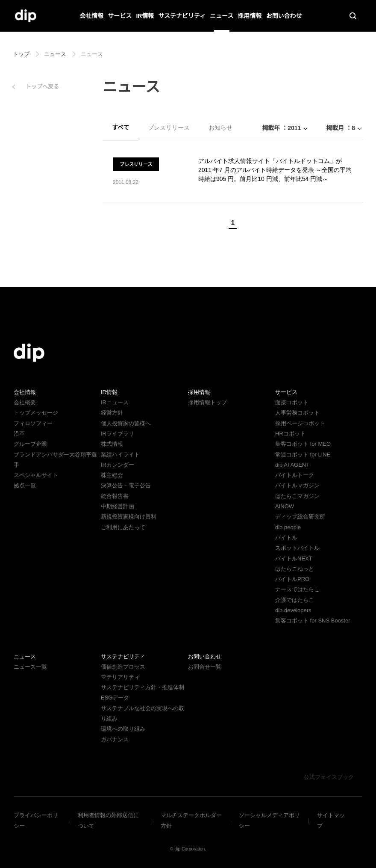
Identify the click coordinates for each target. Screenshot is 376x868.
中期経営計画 (117, 506)
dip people (289, 527)
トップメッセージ (36, 413)
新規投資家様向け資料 (129, 517)
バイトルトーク (295, 475)
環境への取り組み (123, 729)
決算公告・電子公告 (126, 485)
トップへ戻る (42, 87)
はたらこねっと (295, 569)
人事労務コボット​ (297, 413)
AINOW (284, 506)
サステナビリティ (182, 16)
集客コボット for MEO (303, 444)
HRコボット (290, 434)
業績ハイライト (120, 455)
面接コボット (292, 402)
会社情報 (92, 16)
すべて (120, 127)
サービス (120, 16)
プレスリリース (169, 127)
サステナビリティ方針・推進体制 (142, 687)
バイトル (286, 538)
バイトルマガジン (297, 485)
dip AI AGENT (291, 465)
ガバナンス (115, 739)
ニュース (222, 16)
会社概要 (25, 402)
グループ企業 (30, 444)
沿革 (19, 434)
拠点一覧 (25, 485)
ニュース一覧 (30, 667)
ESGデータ (114, 698)
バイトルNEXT (293, 558)
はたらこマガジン (297, 496)
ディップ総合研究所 (300, 517)
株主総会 (112, 475)
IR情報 (145, 16)
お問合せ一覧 (205, 667)
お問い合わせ (284, 16)
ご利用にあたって (123, 527)
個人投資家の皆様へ (126, 423)
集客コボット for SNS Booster (313, 621)
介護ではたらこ (295, 600)
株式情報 (112, 444)
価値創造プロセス (123, 667)
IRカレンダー (117, 465)
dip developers (295, 610)
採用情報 (250, 16)
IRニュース (114, 402)
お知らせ (220, 127)
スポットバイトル (297, 548)
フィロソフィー (33, 423)
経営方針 (112, 413)
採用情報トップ (207, 402)
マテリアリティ (120, 677)
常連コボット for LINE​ (303, 455)
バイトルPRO (295, 579)
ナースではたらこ (297, 589)
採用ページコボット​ (300, 423)
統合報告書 (115, 496)
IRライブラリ (117, 434)
